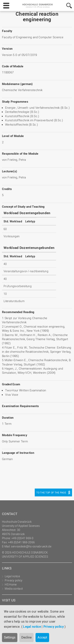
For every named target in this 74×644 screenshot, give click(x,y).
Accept (42, 637)
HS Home (11, 584)
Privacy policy (54, 627)
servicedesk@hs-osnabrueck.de (31, 546)
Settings (10, 637)
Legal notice (32, 627)
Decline (26, 637)
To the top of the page (51, 492)
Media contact (14, 589)
